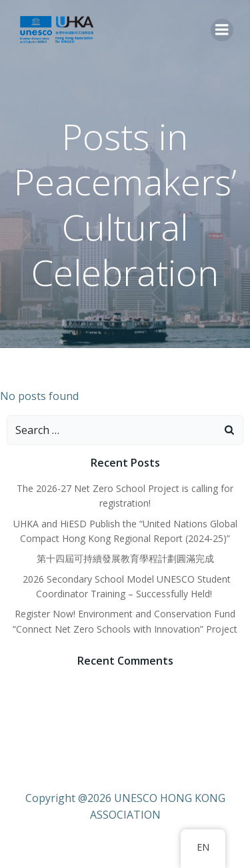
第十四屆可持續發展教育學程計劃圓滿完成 (125, 558)
